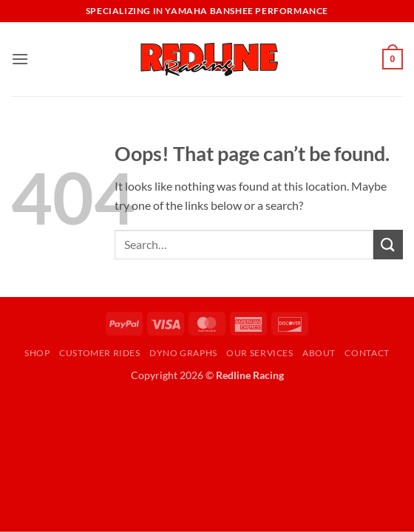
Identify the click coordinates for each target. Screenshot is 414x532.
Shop (37, 353)
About (319, 353)
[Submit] (388, 244)
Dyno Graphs (183, 353)
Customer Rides (100, 353)
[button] (20, 59)
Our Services (259, 353)
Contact (367, 353)
